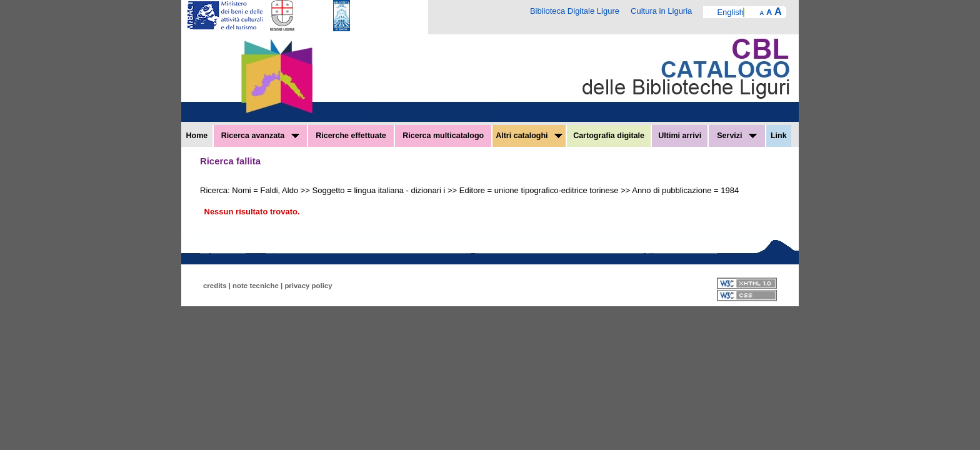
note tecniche (256, 286)
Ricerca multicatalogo (443, 136)
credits (215, 286)
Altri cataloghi (529, 136)
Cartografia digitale (609, 136)
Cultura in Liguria (661, 11)
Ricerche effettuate (351, 136)
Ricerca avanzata (260, 136)
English (730, 12)
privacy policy (308, 286)
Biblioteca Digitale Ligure (575, 11)
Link (779, 136)
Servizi (737, 136)
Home (197, 136)
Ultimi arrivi (680, 136)
